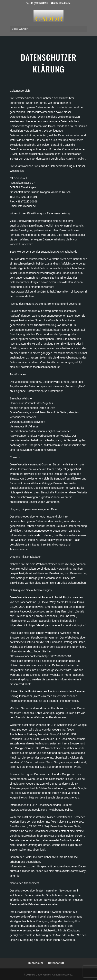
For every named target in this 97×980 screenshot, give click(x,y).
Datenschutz (56, 963)
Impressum (36, 963)
